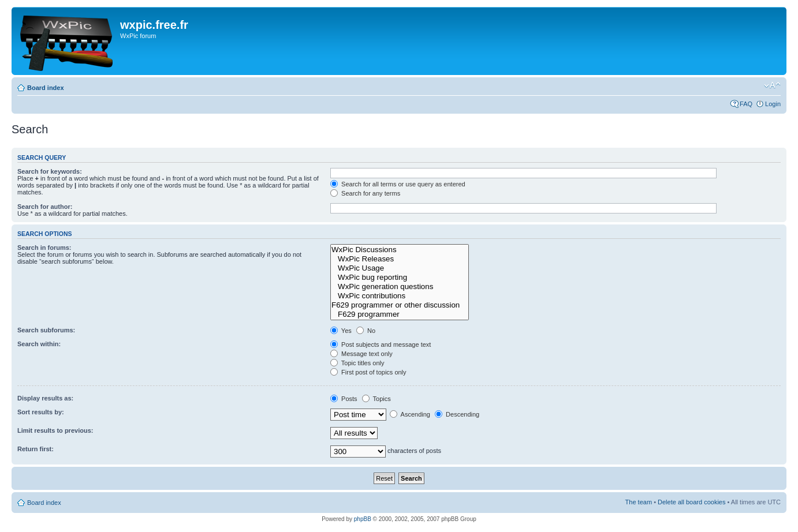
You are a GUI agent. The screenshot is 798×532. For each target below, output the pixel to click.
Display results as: (45, 398)
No (366, 331)
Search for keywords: (50, 171)
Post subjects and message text (381, 344)
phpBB (363, 519)
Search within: (39, 344)
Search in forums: (44, 248)
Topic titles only (357, 363)
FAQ (746, 104)
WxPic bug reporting (400, 278)
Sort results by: (41, 412)
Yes (341, 331)
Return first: (36, 449)
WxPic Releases (400, 259)
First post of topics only (368, 372)
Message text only (361, 354)
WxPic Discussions (400, 250)
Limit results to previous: (55, 430)
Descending (457, 414)
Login (773, 104)
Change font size (772, 85)
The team (639, 502)
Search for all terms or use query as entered (398, 184)
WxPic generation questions (400, 287)
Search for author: (45, 207)
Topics (376, 399)
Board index (46, 88)
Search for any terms (365, 193)
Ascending (410, 414)
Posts (344, 399)
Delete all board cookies (691, 502)
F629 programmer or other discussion (400, 305)
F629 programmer (400, 314)
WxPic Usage (400, 268)
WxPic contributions (400, 296)
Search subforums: (46, 330)
